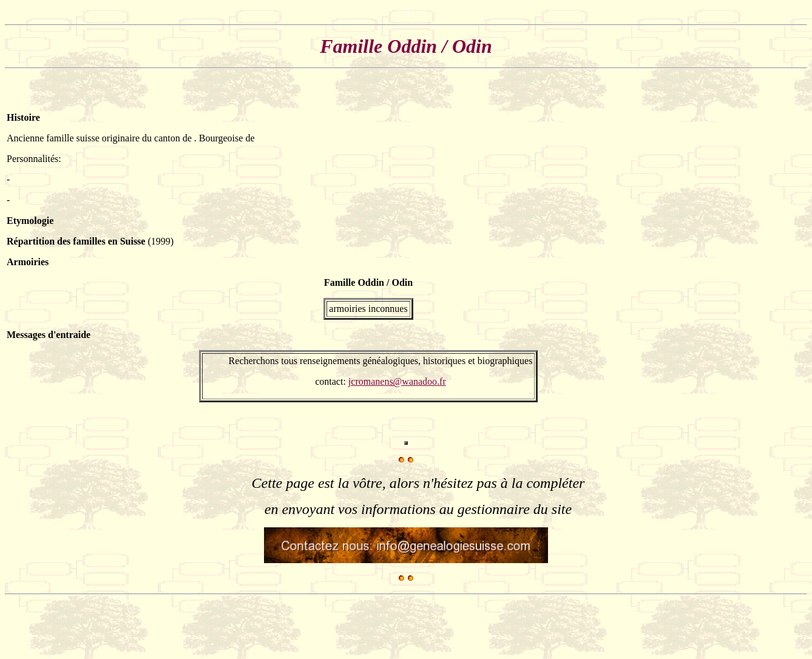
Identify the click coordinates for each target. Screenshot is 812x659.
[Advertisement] (774, 257)
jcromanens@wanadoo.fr (397, 381)
